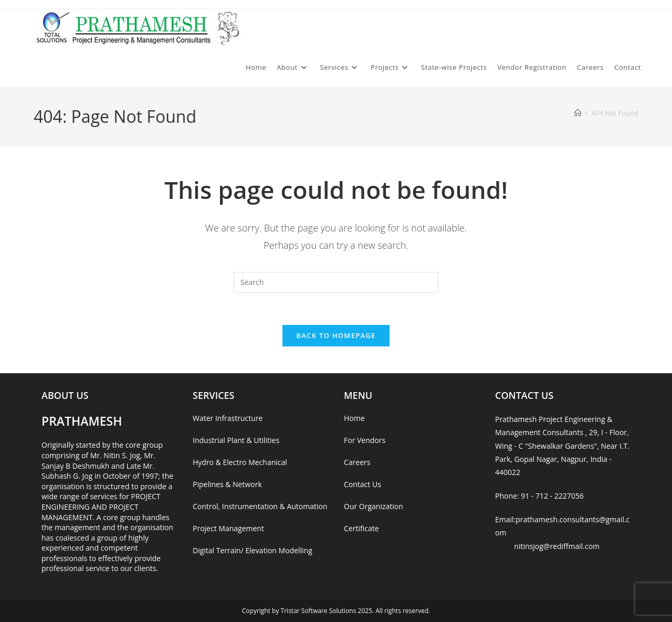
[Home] (578, 113)
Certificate (361, 528)
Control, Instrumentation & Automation (260, 506)
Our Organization (374, 506)
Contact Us (363, 484)
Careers (357, 462)
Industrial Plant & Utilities (236, 440)
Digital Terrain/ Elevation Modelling (253, 550)
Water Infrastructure (228, 418)
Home (354, 418)
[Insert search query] (336, 282)
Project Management (228, 528)
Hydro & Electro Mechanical (240, 462)
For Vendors (365, 440)
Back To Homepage (336, 335)
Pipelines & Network (227, 484)
